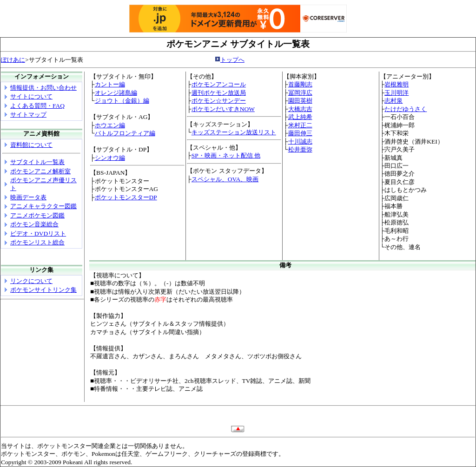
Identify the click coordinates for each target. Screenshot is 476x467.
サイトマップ (28, 115)
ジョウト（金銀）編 (122, 101)
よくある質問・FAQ (37, 106)
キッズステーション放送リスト (234, 132)
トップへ (232, 60)
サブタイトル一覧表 (37, 162)
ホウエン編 (110, 125)
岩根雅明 (397, 84)
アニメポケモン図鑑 (37, 215)
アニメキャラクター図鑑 (43, 206)
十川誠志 (300, 141)
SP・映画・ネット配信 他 (226, 155)
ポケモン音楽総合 (34, 224)
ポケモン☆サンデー (219, 101)
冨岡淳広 (300, 93)
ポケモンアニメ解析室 (40, 171)
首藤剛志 (300, 84)
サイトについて (31, 96)
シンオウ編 (110, 158)
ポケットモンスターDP (126, 197)
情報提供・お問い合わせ (43, 88)
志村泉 (393, 101)
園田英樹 (300, 101)
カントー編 (110, 84)
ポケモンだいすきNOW (223, 109)
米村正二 (300, 125)
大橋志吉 (300, 109)
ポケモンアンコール (219, 84)
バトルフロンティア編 (125, 133)
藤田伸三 (300, 133)
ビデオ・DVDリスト (38, 233)
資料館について (31, 145)
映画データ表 (28, 197)
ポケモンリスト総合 (37, 242)
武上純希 (300, 117)
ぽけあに (13, 60)
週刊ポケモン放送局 (219, 93)
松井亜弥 (300, 149)
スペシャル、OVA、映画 (225, 179)
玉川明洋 (397, 93)
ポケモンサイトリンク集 (43, 290)
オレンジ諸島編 (116, 93)
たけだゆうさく (406, 109)
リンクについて (31, 281)
